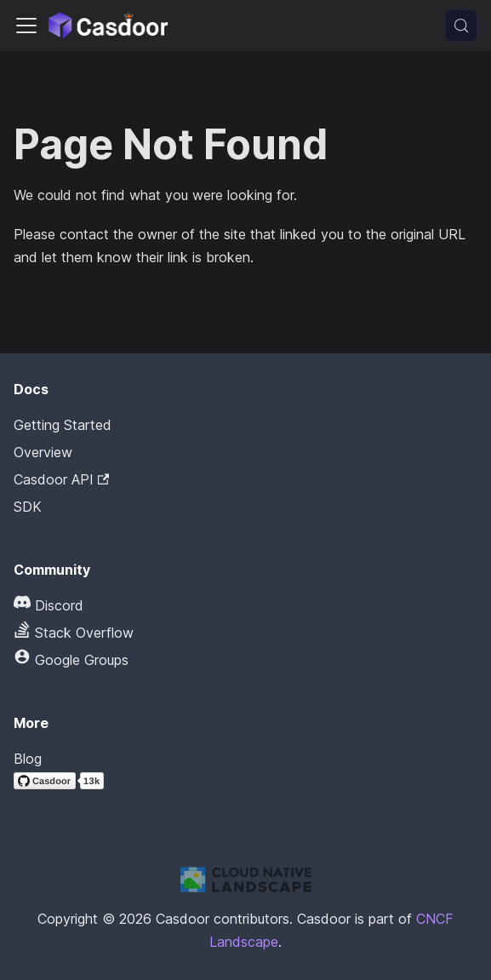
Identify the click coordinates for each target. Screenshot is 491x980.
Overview (43, 452)
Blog (28, 759)
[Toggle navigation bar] (26, 26)
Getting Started (63, 425)
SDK (28, 507)
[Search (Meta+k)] (461, 26)
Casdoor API (61, 479)
